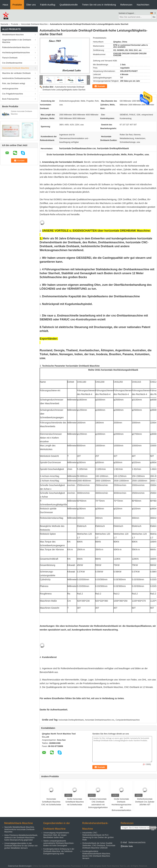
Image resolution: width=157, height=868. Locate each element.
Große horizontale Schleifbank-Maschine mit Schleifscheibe (75, 802)
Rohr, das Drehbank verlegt (14, 83)
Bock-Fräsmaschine (10, 99)
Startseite (4, 24)
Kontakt (101, 86)
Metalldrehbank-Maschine (13, 35)
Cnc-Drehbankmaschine (12, 63)
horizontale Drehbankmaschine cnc (100, 720)
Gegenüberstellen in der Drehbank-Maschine (17, 41)
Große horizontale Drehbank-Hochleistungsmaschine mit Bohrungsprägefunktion (121, 805)
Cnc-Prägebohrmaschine (13, 94)
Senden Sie (153, 828)
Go (154, 17)
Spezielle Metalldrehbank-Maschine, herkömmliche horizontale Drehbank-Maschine (20, 829)
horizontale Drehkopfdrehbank (71, 720)
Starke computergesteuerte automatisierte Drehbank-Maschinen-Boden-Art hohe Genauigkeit (59, 843)
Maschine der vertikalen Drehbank (16, 73)
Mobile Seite (127, 846)
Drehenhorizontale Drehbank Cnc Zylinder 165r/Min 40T (145, 802)
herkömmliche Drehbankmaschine (16, 78)
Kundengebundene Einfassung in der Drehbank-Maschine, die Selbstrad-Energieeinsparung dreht (59, 851)
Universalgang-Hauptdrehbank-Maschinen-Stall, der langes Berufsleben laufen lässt (56, 835)
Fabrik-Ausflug (48, 5)
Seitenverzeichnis (137, 842)
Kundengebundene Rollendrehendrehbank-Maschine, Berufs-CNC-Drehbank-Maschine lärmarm (96, 855)
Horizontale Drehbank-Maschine (34, 24)
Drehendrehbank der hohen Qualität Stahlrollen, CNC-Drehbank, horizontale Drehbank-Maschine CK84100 (99, 846)
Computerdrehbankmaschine (128, 720)
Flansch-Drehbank (10, 58)
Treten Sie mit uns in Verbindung (99, 5)
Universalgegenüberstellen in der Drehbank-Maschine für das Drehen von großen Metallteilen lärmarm (21, 846)
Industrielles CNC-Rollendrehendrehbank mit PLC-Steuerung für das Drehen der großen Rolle (98, 836)
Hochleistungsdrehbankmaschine (16, 53)
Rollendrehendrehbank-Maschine (16, 47)
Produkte (17, 5)
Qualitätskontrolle (69, 5)
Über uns (31, 5)
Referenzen (126, 5)
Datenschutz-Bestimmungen (20, 866)
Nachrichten (143, 5)
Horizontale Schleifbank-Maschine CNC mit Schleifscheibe (51, 802)
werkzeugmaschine (10, 89)
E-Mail (124, 842)
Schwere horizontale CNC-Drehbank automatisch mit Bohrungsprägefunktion (98, 803)
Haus (5, 5)
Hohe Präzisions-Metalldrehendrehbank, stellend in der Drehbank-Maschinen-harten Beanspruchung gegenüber (21, 838)
